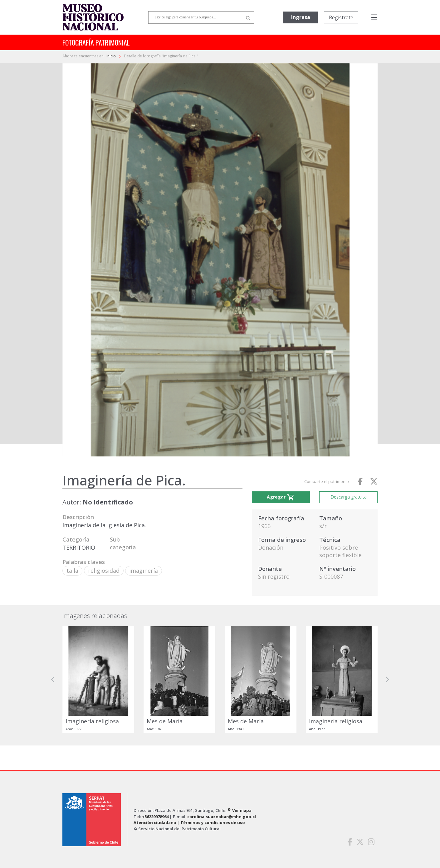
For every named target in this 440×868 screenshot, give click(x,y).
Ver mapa (239, 810)
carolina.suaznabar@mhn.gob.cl (222, 817)
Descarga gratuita (349, 497)
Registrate (341, 17)
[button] (53, 680)
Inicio (112, 56)
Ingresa (301, 17)
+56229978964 (155, 817)
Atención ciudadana (155, 822)
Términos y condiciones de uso (213, 822)
